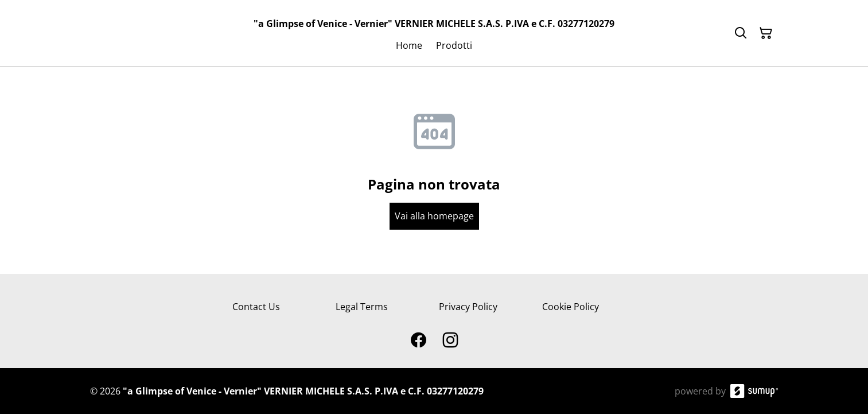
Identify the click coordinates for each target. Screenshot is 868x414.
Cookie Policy (571, 307)
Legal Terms (362, 307)
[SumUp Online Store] (754, 391)
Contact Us (256, 307)
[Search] (741, 33)
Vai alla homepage (434, 216)
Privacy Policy (468, 307)
